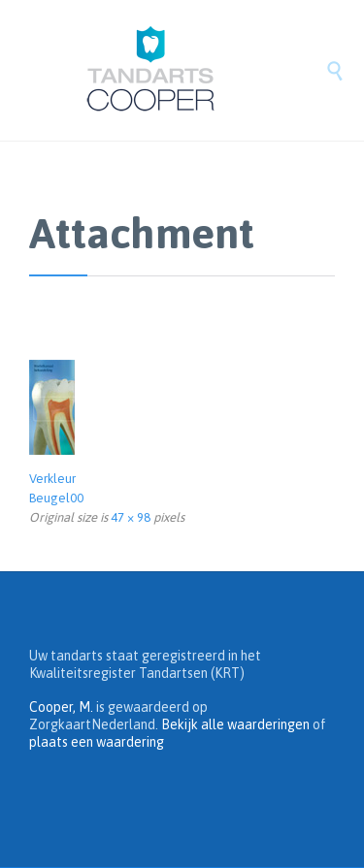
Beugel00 (56, 498)
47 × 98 (131, 517)
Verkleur (52, 479)
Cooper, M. (61, 707)
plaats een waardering (97, 742)
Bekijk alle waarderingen (235, 724)
